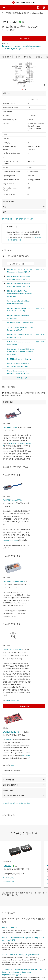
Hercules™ (9, 740)
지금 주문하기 (24, 39)
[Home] (24, 3)
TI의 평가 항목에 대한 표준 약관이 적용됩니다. (16, 803)
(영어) (21, 49)
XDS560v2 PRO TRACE (10, 540)
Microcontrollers (37, 13)
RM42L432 (26, 756)
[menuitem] (26, 8)
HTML (32, 49)
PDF (26, 49)
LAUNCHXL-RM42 (11, 732)
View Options (24, 706)
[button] (4, 8)
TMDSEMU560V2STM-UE (14, 581)
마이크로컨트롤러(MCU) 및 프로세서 (18, 13)
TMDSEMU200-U (10, 427)
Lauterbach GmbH (12, 700)
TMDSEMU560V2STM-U (13, 500)
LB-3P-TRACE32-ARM (12, 649)
